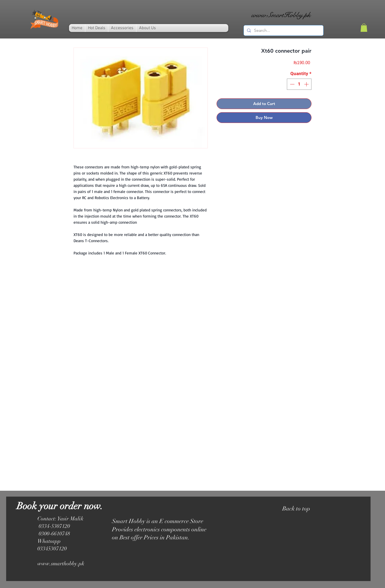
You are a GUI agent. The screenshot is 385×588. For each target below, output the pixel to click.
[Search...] (283, 30)
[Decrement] (292, 84)
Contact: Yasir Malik (60, 519)
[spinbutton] (299, 84)
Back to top (296, 508)
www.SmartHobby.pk (281, 15)
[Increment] (307, 84)
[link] (364, 28)
